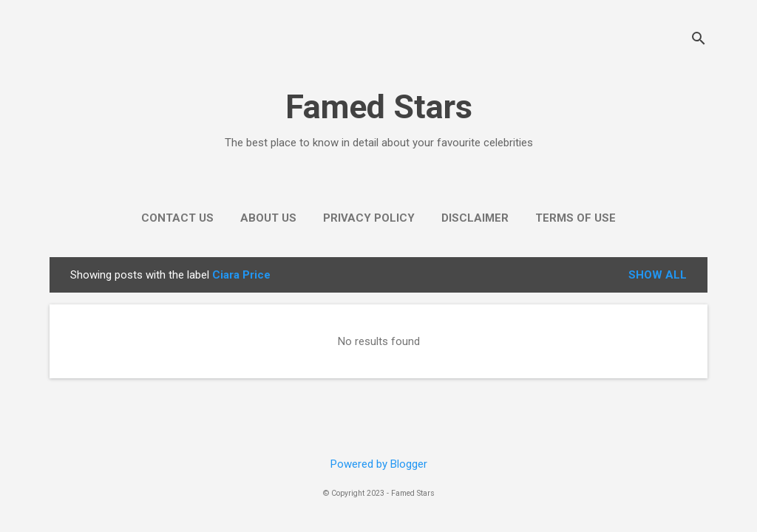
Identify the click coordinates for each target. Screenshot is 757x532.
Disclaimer (475, 218)
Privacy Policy (369, 218)
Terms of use (576, 218)
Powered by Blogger (379, 464)
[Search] (699, 40)
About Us (268, 218)
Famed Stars (379, 107)
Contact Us (177, 218)
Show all (658, 275)
